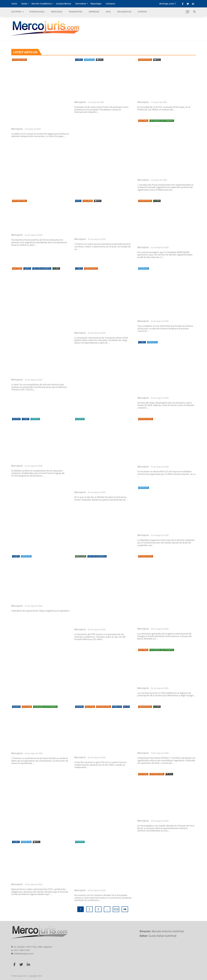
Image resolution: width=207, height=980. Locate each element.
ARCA (108, 12)
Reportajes (96, 4)
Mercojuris (17, 129)
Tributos (117, 707)
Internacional (37, 12)
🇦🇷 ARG (100, 60)
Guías (24, 4)
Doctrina (16, 12)
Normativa (81, 4)
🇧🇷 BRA (157, 201)
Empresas (94, 12)
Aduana (16, 419)
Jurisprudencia (63, 4)
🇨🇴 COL (169, 774)
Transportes (75, 12)
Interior (142, 12)
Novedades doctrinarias (162, 121)
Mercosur (57, 12)
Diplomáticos (124, 12)
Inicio (14, 4)
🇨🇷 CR (126, 707)
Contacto (110, 4)
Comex (79, 60)
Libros (27, 268)
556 (116, 909)
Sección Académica (41, 4)
